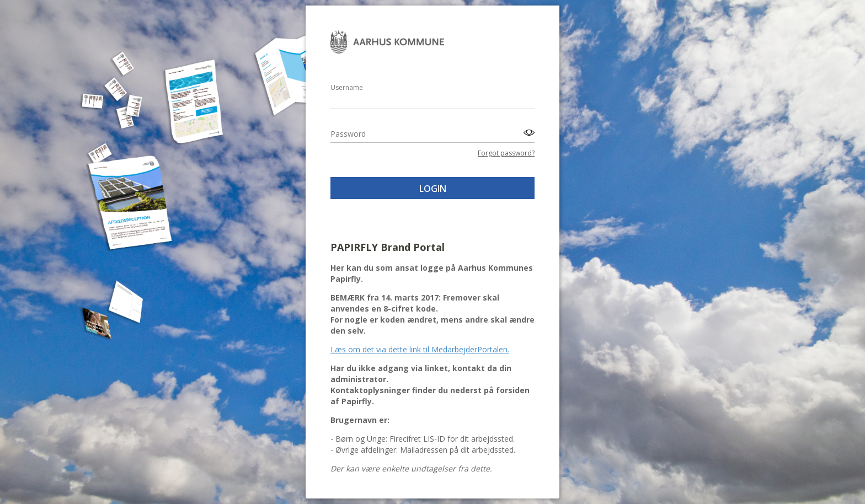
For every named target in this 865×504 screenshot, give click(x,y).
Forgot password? (506, 153)
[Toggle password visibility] (527, 133)
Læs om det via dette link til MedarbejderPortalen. (420, 349)
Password (348, 134)
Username (347, 87)
